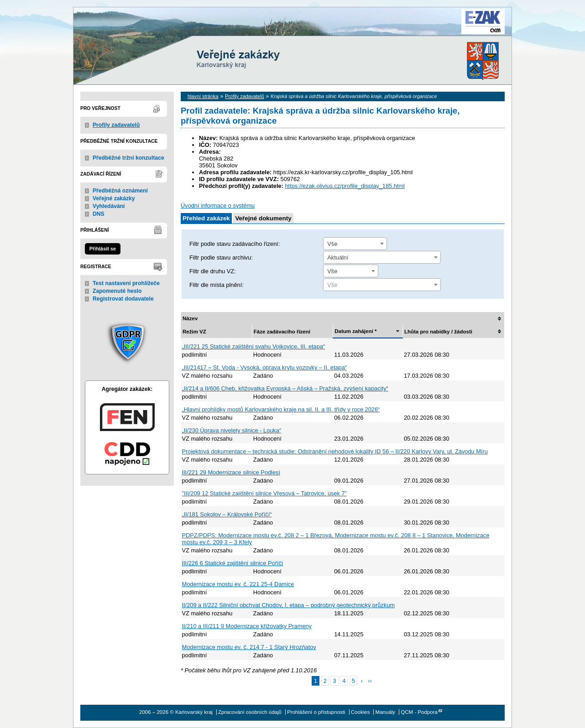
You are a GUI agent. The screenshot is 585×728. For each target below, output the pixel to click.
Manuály (386, 712)
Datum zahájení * (355, 331)
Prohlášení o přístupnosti (316, 712)
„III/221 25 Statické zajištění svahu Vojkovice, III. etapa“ (254, 346)
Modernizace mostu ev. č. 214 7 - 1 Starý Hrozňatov (249, 647)
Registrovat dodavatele (123, 299)
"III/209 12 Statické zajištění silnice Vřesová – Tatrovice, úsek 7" (265, 493)
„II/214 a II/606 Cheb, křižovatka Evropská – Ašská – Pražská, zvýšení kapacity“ (285, 388)
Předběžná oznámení (120, 191)
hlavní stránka (203, 96)
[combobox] (355, 244)
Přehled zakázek (206, 218)
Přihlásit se (103, 249)
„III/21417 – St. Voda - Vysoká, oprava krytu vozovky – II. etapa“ (265, 367)
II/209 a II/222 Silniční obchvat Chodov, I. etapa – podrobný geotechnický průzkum (288, 605)
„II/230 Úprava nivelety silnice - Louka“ (232, 430)
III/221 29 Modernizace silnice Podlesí (231, 472)
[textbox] (382, 285)
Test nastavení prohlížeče (126, 283)
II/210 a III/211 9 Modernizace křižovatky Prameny (247, 626)
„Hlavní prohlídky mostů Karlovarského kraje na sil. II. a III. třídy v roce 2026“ (281, 409)
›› (370, 681)
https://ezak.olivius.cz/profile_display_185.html (345, 186)
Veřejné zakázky (114, 198)
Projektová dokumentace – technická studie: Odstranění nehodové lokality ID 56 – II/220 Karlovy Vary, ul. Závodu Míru (335, 451)
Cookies (360, 712)
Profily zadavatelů (116, 125)
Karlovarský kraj (265, 29)
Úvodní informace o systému (218, 205)
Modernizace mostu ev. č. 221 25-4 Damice (238, 584)
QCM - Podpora (419, 712)
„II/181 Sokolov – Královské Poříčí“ (227, 514)
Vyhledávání (109, 206)
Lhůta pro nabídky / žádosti (438, 332)
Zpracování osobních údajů (250, 712)
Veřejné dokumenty (263, 218)
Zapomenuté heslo (117, 291)
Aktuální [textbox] (338, 257)
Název (190, 318)
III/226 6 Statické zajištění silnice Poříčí (233, 563)
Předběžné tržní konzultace (128, 158)
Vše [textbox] (332, 244)
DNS (99, 214)
